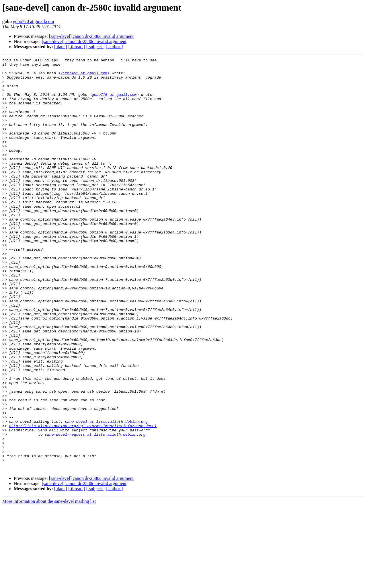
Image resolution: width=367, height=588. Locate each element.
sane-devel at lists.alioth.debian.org (106, 494)
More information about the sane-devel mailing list (49, 583)
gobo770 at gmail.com (34, 21)
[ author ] (114, 47)
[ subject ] (95, 47)
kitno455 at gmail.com (84, 76)
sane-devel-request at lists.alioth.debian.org (95, 510)
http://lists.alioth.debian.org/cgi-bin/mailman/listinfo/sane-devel (83, 500)
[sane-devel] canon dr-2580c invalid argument (91, 36)
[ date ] (61, 47)
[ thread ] (77, 47)
